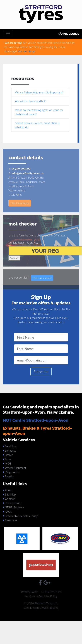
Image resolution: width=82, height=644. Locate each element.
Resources (11, 520)
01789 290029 (69, 34)
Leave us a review (42, 282)
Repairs (9, 476)
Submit (14, 262)
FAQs (8, 512)
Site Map (10, 494)
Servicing (10, 446)
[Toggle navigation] (8, 34)
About (9, 490)
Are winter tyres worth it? (31, 101)
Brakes (9, 455)
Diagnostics (12, 472)
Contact (10, 499)
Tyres (8, 459)
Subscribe (41, 372)
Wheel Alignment (15, 468)
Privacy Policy (13, 503)
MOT (8, 463)
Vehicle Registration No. (23, 247)
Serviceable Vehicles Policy (21, 516)
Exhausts (10, 450)
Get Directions (20, 207)
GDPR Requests (15, 507)
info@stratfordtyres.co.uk (28, 177)
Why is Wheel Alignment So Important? (39, 93)
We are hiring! (26, 51)
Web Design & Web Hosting (41, 608)
